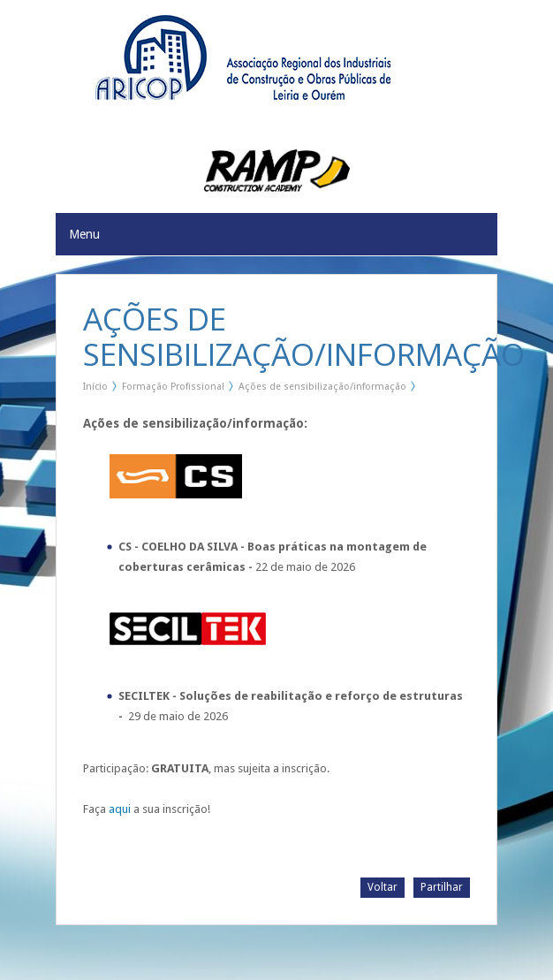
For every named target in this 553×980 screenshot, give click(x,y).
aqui (120, 809)
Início (95, 387)
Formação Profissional (173, 387)
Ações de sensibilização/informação (322, 387)
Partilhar (442, 887)
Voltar (383, 887)
